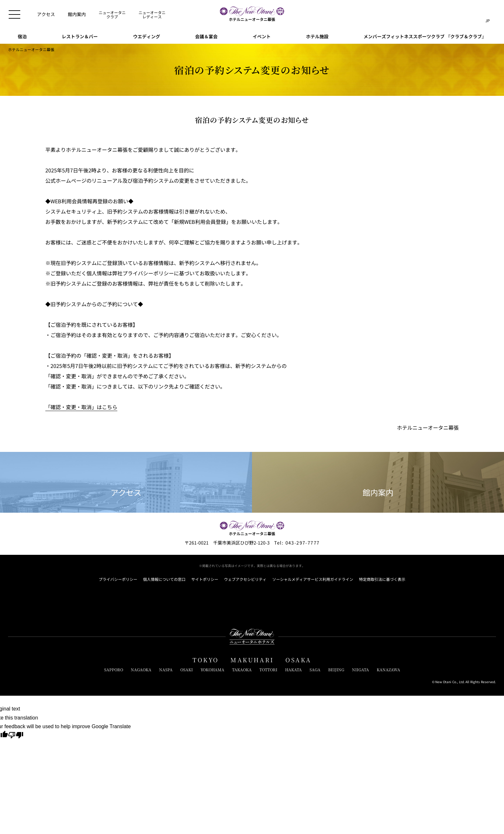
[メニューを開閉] (14, 14)
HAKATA (293, 670)
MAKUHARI (252, 660)
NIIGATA (360, 670)
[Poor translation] (16, 736)
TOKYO (206, 660)
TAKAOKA (242, 670)
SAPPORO (114, 670)
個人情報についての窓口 (164, 579)
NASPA (166, 670)
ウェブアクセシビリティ (245, 579)
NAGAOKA (141, 670)
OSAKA (298, 660)
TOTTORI (268, 670)
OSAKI (187, 670)
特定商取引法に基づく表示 (382, 579)
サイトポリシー (205, 579)
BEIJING (336, 670)
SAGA (315, 670)
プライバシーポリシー (118, 579)
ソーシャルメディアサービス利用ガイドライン (313, 579)
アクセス (126, 483)
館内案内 (378, 483)
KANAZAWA (388, 670)
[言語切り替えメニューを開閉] (488, 14)
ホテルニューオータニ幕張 (31, 50)
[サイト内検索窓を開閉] (474, 14)
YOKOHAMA (212, 670)
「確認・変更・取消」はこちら (81, 407)
